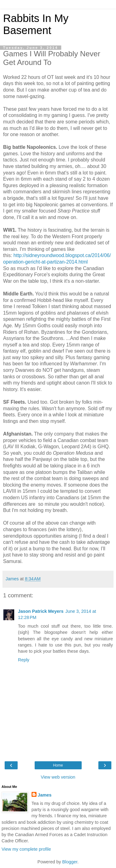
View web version (58, 777)
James (45, 795)
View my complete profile (26, 849)
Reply (24, 660)
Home (58, 765)
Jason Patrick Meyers (41, 611)
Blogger (70, 862)
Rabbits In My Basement (36, 24)
